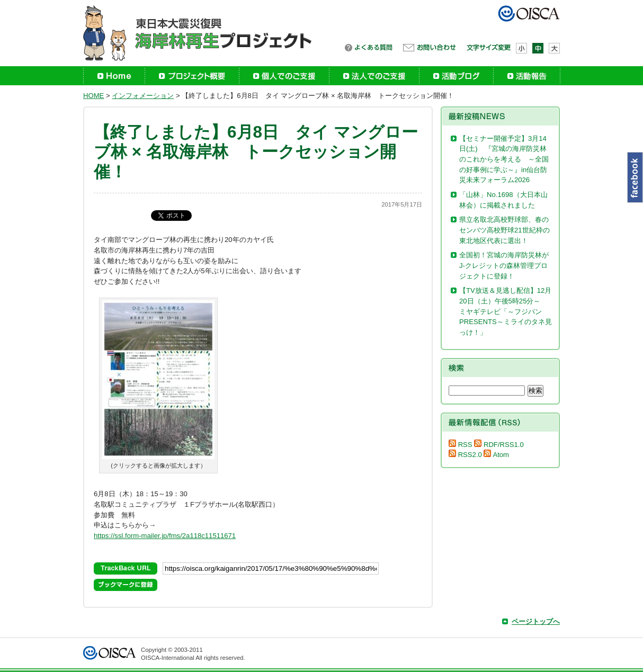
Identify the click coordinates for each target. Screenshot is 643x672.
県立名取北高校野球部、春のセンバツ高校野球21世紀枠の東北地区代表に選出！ (504, 230)
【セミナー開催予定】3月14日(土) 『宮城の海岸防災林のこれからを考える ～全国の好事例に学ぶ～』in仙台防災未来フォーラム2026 (504, 159)
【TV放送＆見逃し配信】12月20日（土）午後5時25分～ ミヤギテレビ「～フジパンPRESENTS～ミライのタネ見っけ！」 (506, 311)
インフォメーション (143, 96)
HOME (93, 96)
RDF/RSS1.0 (499, 445)
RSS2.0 (465, 455)
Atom (496, 455)
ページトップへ (536, 621)
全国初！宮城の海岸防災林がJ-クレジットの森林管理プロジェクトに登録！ (504, 265)
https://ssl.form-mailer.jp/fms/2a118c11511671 (165, 536)
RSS (461, 445)
